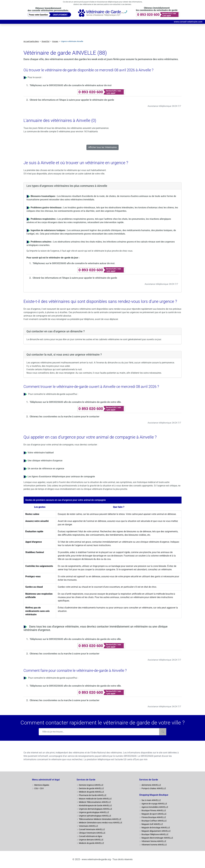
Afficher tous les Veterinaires (102, 147)
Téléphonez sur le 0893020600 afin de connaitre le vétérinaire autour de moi (71, 85)
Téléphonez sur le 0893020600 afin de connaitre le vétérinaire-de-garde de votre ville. (76, 402)
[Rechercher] (163, 732)
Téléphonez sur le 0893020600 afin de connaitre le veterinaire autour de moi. (74, 263)
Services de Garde (86, 780)
